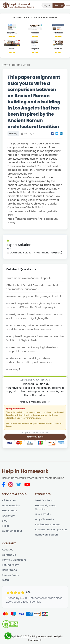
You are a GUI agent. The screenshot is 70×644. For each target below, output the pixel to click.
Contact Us (9, 555)
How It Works (43, 515)
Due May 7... (15, 370)
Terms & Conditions (14, 560)
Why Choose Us (45, 520)
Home (6, 65)
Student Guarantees (48, 525)
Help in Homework (25, 471)
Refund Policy (10, 565)
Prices (6, 526)
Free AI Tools (10, 511)
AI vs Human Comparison (51, 530)
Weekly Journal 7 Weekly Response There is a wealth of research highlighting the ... (35, 317)
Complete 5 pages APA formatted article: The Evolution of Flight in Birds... (35, 338)
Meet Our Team (45, 501)
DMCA (6, 581)
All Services (9, 501)
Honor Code (9, 570)
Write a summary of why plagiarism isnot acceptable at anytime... (32, 349)
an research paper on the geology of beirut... (35, 296)
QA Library (8, 516)
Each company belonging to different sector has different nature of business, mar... (34, 327)
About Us (8, 550)
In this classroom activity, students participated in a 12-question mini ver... (30, 360)
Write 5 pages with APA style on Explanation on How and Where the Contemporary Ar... (34, 306)
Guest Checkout (12, 531)
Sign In (46, 402)
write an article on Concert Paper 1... (29, 278)
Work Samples (11, 506)
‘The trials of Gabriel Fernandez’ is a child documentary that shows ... (32, 287)
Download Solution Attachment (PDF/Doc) (35, 253)
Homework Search (46, 535)
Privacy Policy (10, 576)
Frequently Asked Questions (46, 508)
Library (16, 65)
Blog (5, 521)
